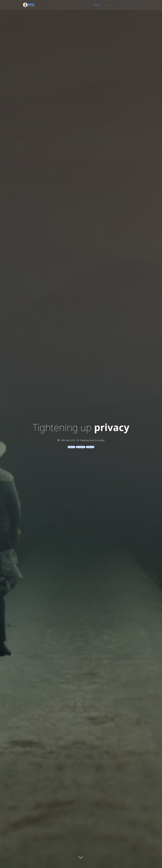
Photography (131, 5)
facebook (81, 447)
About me (108, 5)
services (90, 447)
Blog (119, 5)
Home (97, 5)
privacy (71, 447)
